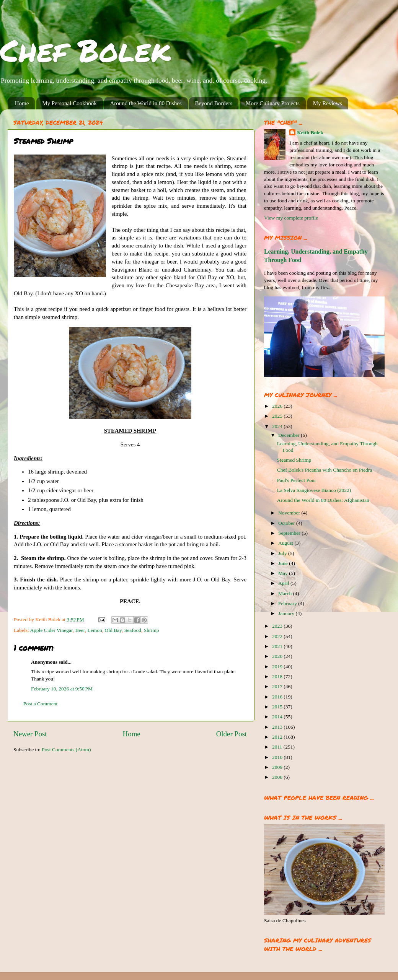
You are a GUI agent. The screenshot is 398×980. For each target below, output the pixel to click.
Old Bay (113, 630)
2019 (278, 667)
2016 (278, 697)
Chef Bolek (85, 50)
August (286, 543)
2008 (278, 777)
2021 (278, 646)
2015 (278, 707)
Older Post (232, 734)
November (290, 513)
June (284, 563)
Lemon (95, 630)
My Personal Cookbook (69, 103)
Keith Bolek (310, 133)
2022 (278, 636)
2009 (278, 767)
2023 (278, 626)
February (288, 603)
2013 (278, 727)
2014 (278, 717)
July (283, 553)
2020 (278, 656)
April (284, 583)
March (286, 593)
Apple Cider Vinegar (51, 630)
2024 (278, 426)
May (284, 573)
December (290, 435)
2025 (278, 416)
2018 (278, 676)
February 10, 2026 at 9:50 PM (62, 689)
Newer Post (30, 734)
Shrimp (152, 630)
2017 (278, 686)
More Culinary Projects (273, 103)
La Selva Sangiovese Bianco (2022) (314, 490)
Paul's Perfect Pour (297, 480)
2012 (278, 737)
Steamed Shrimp (294, 460)
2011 (278, 747)
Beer (80, 630)
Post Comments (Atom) (66, 750)
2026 (278, 406)
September (290, 533)
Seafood (133, 630)
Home (22, 103)
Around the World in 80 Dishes (146, 103)
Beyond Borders (214, 103)
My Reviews (328, 103)
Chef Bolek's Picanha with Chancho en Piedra (325, 470)
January (287, 613)
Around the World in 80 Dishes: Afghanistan (323, 500)
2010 (278, 757)
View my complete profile (291, 218)
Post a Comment (40, 704)
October (287, 523)
